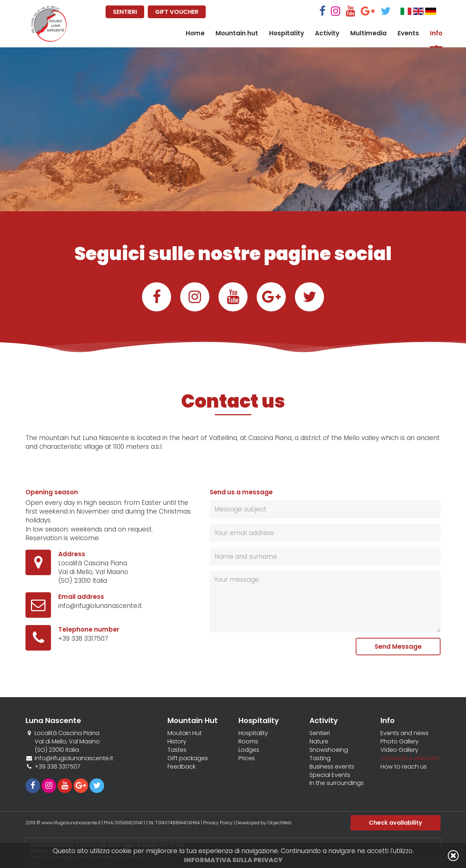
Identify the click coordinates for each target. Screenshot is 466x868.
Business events (332, 767)
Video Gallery (399, 750)
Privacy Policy (218, 823)
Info (436, 33)
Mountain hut (237, 33)
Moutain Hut (185, 733)
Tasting (320, 758)
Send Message (398, 647)
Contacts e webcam (410, 758)
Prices (247, 758)
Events (408, 33)
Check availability (396, 823)
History (177, 742)
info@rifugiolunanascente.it (100, 606)
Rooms (248, 742)
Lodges (249, 750)
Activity (327, 33)
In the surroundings (337, 783)
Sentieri (320, 733)
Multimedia (368, 33)
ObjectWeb (280, 823)
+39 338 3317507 (83, 639)
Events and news (404, 733)
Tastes (177, 750)
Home (195, 33)
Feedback (181, 767)
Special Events (330, 775)
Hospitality (287, 33)
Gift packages (188, 758)
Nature (319, 742)
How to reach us (404, 767)
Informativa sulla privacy (233, 860)
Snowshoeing (329, 750)
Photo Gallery (400, 742)
